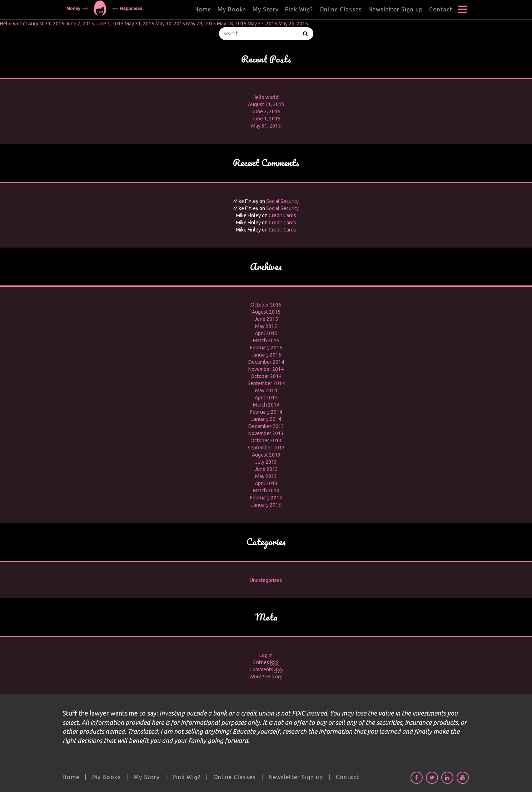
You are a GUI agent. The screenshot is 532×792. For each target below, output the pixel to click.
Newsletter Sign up (396, 9)
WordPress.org (266, 677)
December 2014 (266, 362)
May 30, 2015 (170, 24)
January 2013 (266, 505)
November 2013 (266, 433)
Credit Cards (282, 215)
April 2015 (266, 333)
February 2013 (266, 498)
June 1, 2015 (109, 24)
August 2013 (266, 455)
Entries (266, 663)
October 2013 (266, 440)
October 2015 (266, 305)
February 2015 (266, 348)
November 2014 (266, 369)
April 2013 (266, 483)
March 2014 (266, 405)
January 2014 (266, 419)
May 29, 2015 (201, 24)
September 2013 (266, 448)
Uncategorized (266, 580)
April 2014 (266, 398)
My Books (232, 9)
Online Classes (341, 9)
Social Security (282, 201)
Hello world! (13, 24)
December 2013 (266, 426)
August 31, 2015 (46, 24)
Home (203, 9)
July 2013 (266, 462)
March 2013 (266, 490)
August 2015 (266, 312)
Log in (266, 655)
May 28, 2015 (232, 24)
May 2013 (266, 476)
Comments (266, 670)
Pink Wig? (299, 9)
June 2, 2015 (80, 24)
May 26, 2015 (293, 24)
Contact (441, 9)
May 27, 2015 (262, 24)
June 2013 (266, 469)
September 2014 (266, 383)
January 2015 (266, 355)
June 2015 (266, 319)
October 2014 (266, 376)
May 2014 (266, 390)
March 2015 (266, 340)
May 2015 (266, 326)
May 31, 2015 (140, 24)
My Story (266, 9)
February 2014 (266, 412)
